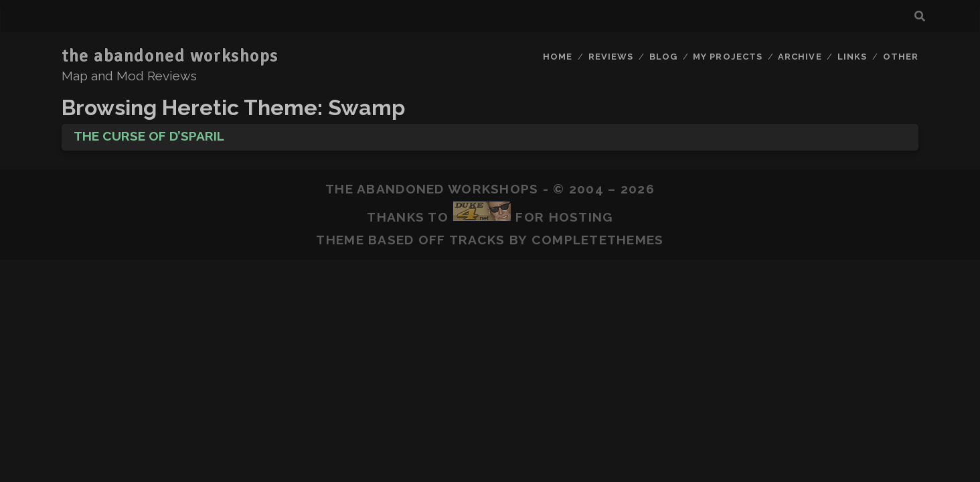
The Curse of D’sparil (149, 136)
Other (901, 57)
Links (852, 57)
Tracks (477, 240)
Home (558, 57)
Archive (800, 57)
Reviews (611, 57)
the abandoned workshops (170, 56)
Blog (663, 57)
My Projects (727, 57)
